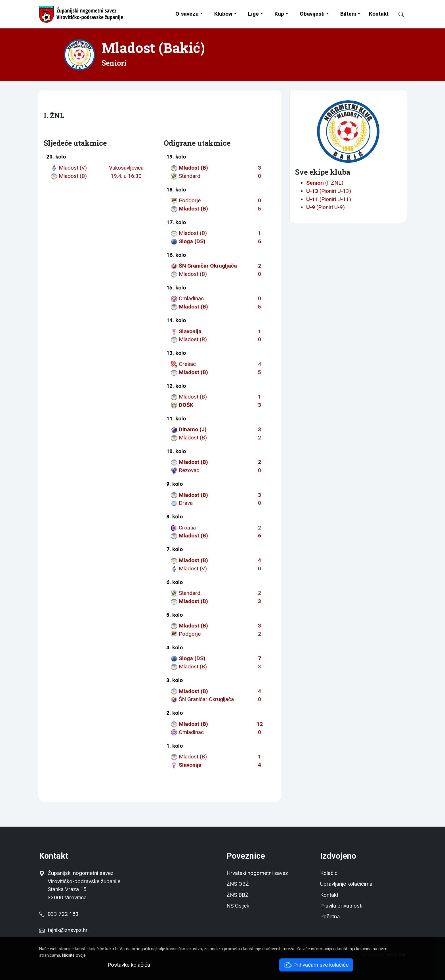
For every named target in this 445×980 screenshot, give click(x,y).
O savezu (187, 14)
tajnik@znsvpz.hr (68, 930)
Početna (330, 917)
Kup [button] (279, 14)
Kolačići (329, 873)
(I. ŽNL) (325, 183)
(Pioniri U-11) (329, 199)
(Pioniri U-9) (326, 207)
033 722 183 (59, 914)
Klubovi (223, 14)
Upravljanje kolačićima (346, 884)
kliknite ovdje (74, 955)
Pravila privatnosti (341, 906)
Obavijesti (312, 14)
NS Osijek (238, 906)
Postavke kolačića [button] (129, 965)
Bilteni (348, 14)
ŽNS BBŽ (238, 895)
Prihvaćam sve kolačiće (316, 965)
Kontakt (379, 14)
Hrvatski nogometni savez (257, 873)
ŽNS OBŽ (238, 884)
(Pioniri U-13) (329, 191)
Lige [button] (253, 14)
